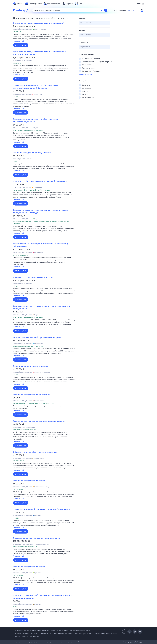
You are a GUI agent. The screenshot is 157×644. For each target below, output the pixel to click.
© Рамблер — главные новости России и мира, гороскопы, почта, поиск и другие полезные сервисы (52, 630)
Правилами (82, 642)
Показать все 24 (85, 74)
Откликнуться (21, 45)
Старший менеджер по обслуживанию (32, 153)
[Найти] (106, 10)
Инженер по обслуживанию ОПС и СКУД (33, 277)
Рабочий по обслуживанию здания (30, 366)
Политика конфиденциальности (105, 634)
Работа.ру (139, 642)
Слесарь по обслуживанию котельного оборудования (40, 181)
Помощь (34, 634)
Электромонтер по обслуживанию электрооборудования (42, 509)
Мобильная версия (22, 634)
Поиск (114, 10)
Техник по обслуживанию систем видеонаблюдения (39, 421)
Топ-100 (25, 637)
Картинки (122, 10)
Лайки (18, 637)
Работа (131, 10)
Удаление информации (82, 634)
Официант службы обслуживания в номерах (35, 452)
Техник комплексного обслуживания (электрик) (37, 337)
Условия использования (62, 634)
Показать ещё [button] (18, 41)
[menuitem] (18, 4)
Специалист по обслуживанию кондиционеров (36, 538)
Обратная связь (46, 634)
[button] (44, 38)
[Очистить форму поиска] (102, 10)
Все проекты (35, 637)
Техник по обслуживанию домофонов (32, 395)
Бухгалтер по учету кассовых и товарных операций (38, 23)
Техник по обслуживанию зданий (30, 481)
